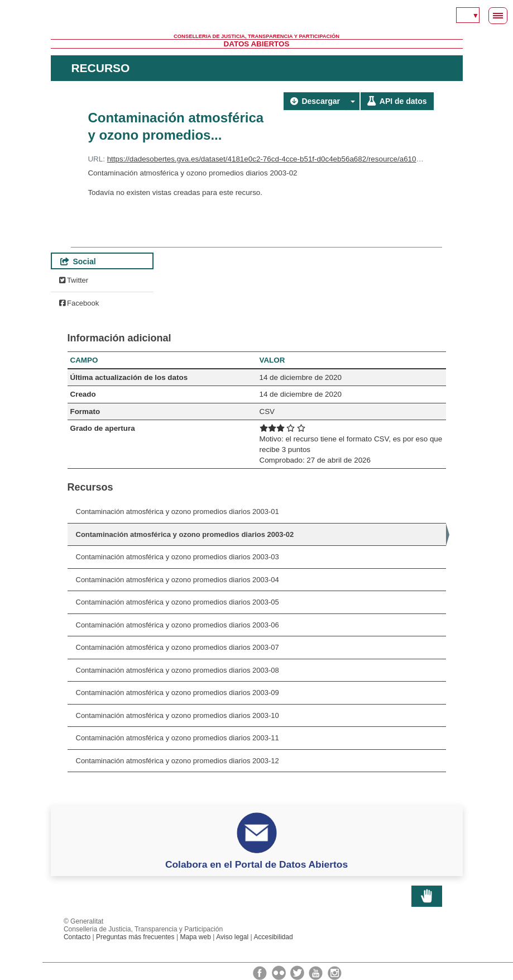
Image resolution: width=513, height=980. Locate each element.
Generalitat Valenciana (257, 17)
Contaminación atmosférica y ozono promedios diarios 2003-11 (178, 738)
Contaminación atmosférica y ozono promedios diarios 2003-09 (178, 693)
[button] (353, 101)
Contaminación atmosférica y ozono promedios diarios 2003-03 (178, 557)
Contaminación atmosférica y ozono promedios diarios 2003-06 (178, 625)
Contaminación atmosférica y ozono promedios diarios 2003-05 (178, 602)
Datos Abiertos (257, 44)
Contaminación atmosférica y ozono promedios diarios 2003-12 (178, 761)
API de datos (397, 101)
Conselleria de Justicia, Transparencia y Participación (256, 36)
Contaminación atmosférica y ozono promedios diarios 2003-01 (178, 512)
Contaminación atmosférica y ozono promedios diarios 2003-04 (178, 580)
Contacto (77, 937)
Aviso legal (232, 937)
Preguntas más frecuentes (135, 937)
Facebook (79, 303)
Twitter (74, 280)
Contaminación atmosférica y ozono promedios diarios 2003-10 (178, 715)
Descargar (315, 101)
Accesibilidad (273, 937)
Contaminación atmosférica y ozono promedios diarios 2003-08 (178, 670)
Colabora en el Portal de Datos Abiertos (256, 864)
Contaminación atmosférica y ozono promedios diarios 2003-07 (178, 647)
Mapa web (195, 937)
